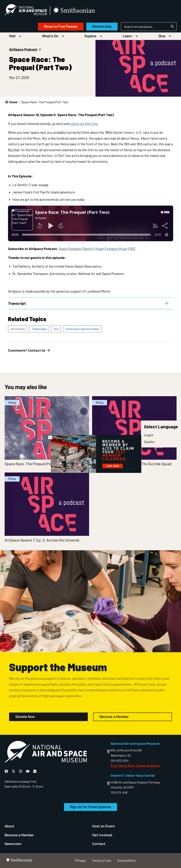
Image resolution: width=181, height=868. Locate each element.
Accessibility (126, 860)
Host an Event (104, 826)
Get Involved (102, 835)
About (9, 826)
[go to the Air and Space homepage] (46, 752)
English (149, 435)
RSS (132, 249)
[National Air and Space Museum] (26, 10)
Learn (127, 36)
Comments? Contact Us (29, 350)
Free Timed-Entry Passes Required (135, 766)
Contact (99, 844)
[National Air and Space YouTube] (28, 771)
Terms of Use (101, 860)
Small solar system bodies (82, 329)
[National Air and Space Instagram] (21, 771)
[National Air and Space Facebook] (7, 771)
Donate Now (25, 717)
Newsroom (13, 844)
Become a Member (114, 717)
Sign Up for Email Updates (90, 807)
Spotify (88, 249)
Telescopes (39, 329)
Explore (90, 36)
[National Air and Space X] (14, 771)
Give (162, 36)
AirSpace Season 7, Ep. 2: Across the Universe (42, 540)
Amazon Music (117, 249)
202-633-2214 (120, 760)
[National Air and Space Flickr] (35, 771)
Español (149, 442)
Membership (102, 26)
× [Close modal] (50, 437)
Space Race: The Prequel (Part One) (33, 464)
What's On (50, 36)
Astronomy (18, 329)
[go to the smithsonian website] (74, 10)
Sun (56, 329)
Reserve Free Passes (61, 26)
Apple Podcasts (70, 249)
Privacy (80, 860)
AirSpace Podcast (23, 49)
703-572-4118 (119, 792)
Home (13, 102)
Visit (12, 36)
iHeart (100, 249)
